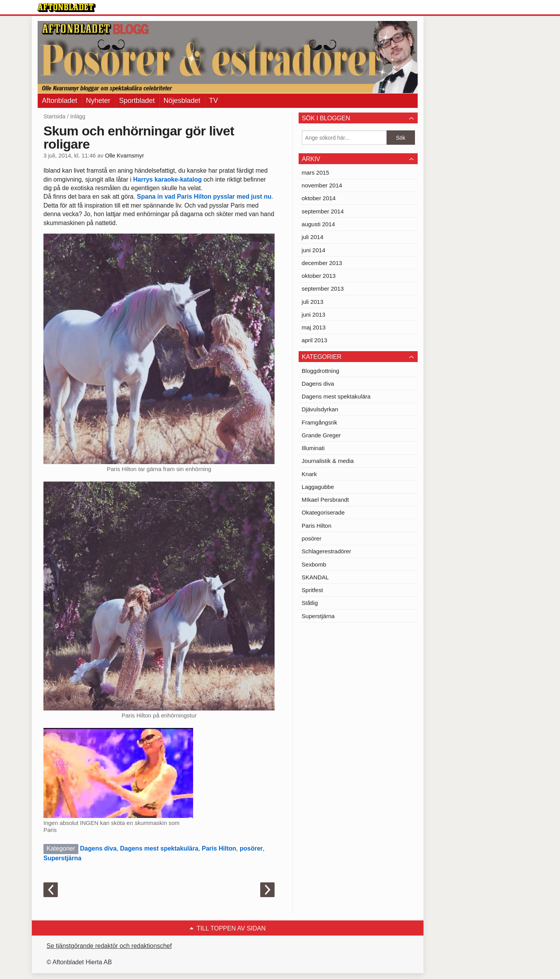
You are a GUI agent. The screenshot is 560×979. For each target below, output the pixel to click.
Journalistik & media (328, 461)
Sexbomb (314, 564)
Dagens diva (98, 848)
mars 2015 (315, 172)
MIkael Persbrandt (325, 500)
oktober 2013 (319, 276)
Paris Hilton (219, 848)
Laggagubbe (318, 487)
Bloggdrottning (321, 371)
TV (213, 100)
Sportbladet (137, 100)
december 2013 (322, 263)
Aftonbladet (60, 100)
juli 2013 (313, 302)
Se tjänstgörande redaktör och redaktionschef (109, 946)
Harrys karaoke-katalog (168, 179)
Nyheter (98, 100)
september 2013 (323, 289)
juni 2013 (314, 314)
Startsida (54, 116)
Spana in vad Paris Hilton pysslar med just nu (204, 197)
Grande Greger (321, 435)
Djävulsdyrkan (320, 409)
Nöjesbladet (182, 100)
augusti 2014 (318, 224)
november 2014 (322, 185)
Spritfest (312, 590)
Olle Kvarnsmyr (125, 156)
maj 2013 (314, 327)
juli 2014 (313, 237)
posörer (251, 848)
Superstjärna (62, 858)
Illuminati (313, 448)
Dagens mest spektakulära (159, 848)
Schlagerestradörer (327, 551)
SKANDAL (315, 577)
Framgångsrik (320, 422)
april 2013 (315, 340)
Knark (309, 474)
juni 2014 (314, 250)
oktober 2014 (319, 198)
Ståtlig (310, 603)
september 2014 (323, 211)
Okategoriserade (323, 512)
